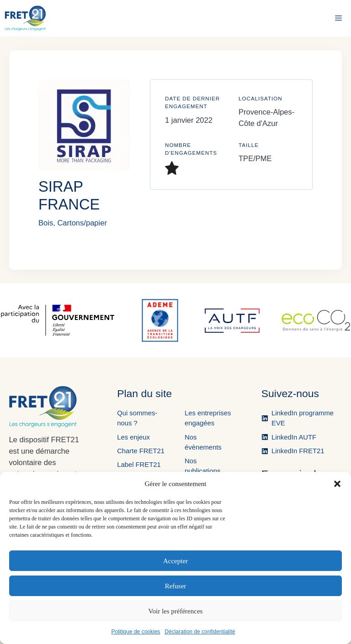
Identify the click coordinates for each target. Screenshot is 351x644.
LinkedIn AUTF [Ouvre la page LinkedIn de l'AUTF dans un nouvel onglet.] (294, 437)
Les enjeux (133, 437)
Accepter (175, 561)
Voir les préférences (176, 611)
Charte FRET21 (141, 451)
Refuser (176, 586)
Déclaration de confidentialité (200, 632)
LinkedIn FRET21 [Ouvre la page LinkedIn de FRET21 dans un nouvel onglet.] (298, 451)
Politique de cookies (136, 632)
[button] (337, 484)
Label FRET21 (139, 465)
